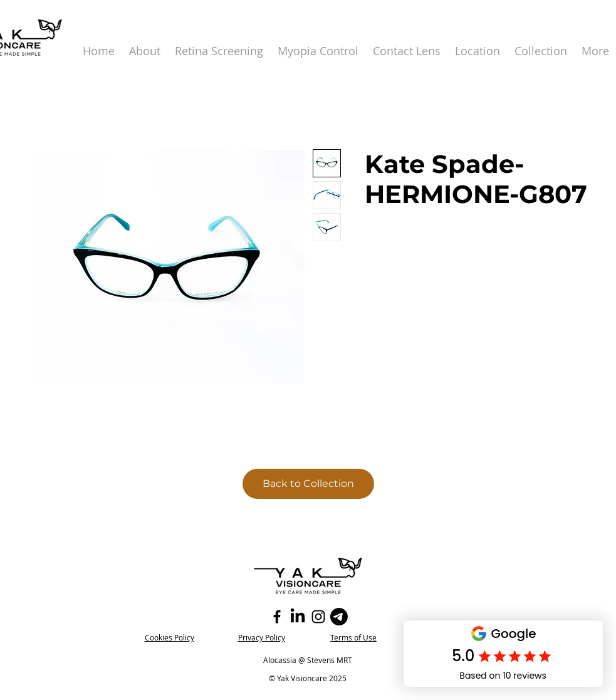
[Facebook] (277, 617)
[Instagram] (318, 617)
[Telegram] (339, 617)
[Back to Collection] (308, 484)
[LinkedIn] (298, 617)
